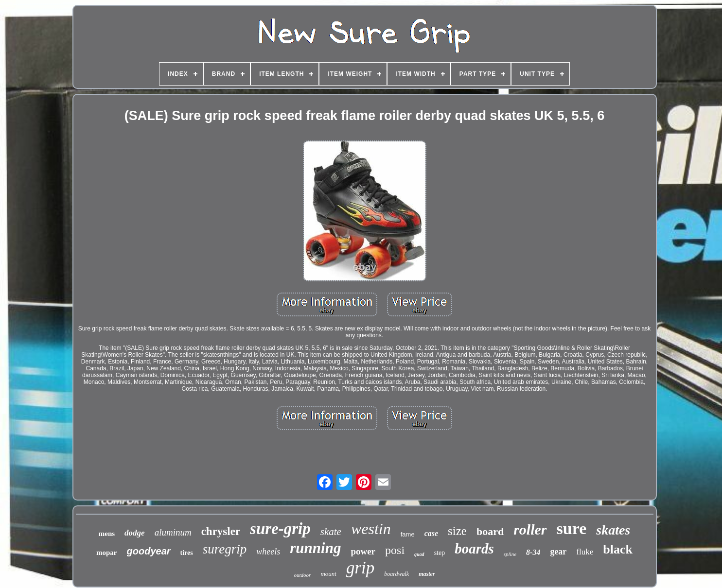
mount (328, 574)
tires (187, 553)
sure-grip (280, 529)
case (431, 533)
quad (419, 554)
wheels (268, 552)
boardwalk (396, 574)
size (457, 531)
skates (613, 530)
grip (360, 568)
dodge (135, 533)
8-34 (533, 552)
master (427, 574)
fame (408, 534)
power (363, 551)
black (618, 549)
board (490, 531)
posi (395, 550)
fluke (585, 552)
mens (107, 534)
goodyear (149, 551)
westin (371, 529)
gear (558, 552)
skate (331, 532)
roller (530, 529)
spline (510, 554)
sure (572, 528)
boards (474, 549)
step (440, 553)
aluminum (173, 532)
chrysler (221, 531)
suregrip (225, 549)
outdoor (303, 575)
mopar (107, 553)
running (315, 548)
